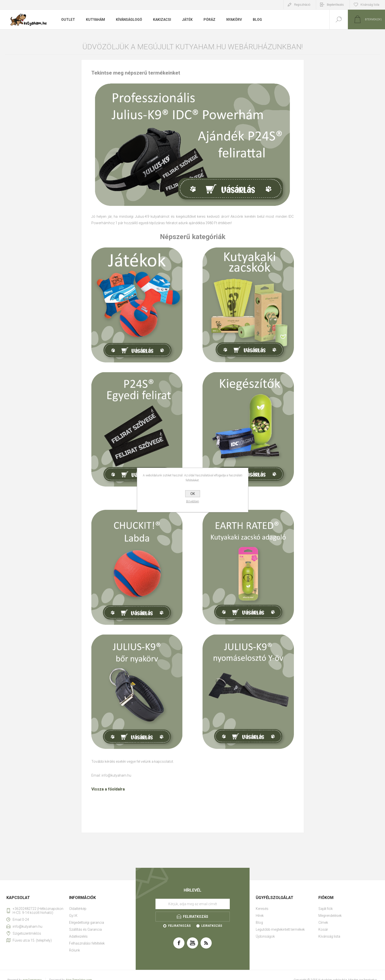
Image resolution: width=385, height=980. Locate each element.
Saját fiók (326, 909)
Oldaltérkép (78, 909)
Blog (259, 923)
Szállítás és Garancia (85, 929)
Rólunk (75, 950)
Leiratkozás (212, 926)
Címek (323, 923)
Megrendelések (330, 916)
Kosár (323, 929)
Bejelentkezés (335, 5)
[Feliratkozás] (193, 904)
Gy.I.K (73, 916)
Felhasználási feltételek (87, 943)
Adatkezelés (78, 936)
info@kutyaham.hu (116, 775)
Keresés (262, 909)
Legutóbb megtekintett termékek (280, 929)
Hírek (260, 916)
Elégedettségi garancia (87, 923)
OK (193, 494)
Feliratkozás (179, 926)
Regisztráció (302, 5)
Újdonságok (265, 936)
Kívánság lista (329, 936)
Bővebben (193, 501)
